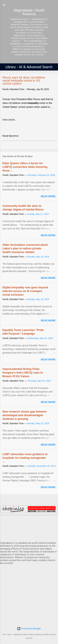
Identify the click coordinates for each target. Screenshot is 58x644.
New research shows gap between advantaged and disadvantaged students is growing (25, 415)
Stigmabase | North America (29, 12)
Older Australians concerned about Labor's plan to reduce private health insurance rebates (25, 248)
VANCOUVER (29, 528)
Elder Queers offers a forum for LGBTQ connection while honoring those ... (25, 167)
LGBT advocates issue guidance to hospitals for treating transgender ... (25, 458)
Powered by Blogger (29, 629)
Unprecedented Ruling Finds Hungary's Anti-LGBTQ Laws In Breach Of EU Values (23, 373)
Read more (48, 196)
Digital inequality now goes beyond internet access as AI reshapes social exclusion (25, 291)
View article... (10, 120)
